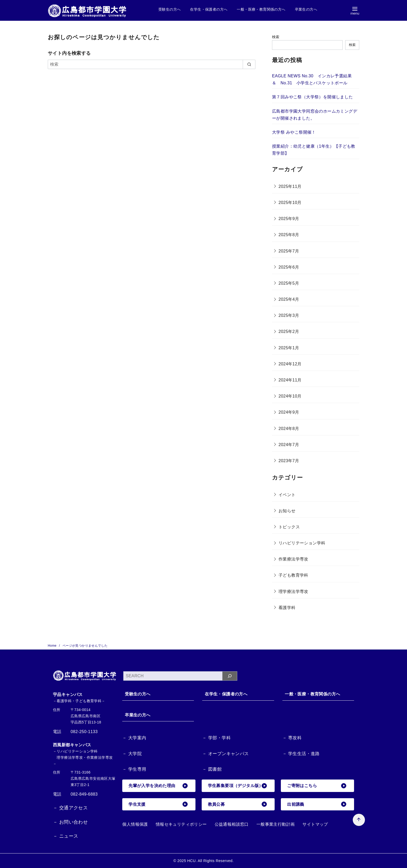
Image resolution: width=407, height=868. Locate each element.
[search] (249, 64)
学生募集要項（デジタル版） (238, 786)
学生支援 (158, 804)
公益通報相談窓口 (232, 824)
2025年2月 (289, 332)
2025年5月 (289, 283)
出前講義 (317, 804)
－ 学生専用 (134, 770)
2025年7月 (289, 251)
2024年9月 (289, 412)
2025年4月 (289, 299)
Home (53, 646)
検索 (276, 37)
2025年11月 (290, 186)
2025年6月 (289, 267)
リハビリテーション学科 (302, 543)
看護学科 (287, 608)
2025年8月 (289, 235)
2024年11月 (290, 380)
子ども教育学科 (293, 575)
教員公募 (238, 804)
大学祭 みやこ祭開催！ (294, 132)
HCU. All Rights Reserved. (210, 861)
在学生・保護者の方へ (209, 9)
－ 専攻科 (292, 738)
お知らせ (287, 511)
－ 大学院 (132, 754)
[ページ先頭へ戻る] (358, 819)
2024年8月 (289, 429)
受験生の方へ (169, 9)
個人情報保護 (135, 824)
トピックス (289, 527)
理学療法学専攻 (293, 592)
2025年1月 (289, 348)
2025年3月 (289, 315)
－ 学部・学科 (216, 738)
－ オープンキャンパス (225, 754)
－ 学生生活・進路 (301, 754)
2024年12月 (290, 364)
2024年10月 (290, 396)
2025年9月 (289, 219)
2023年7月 (289, 461)
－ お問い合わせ (70, 822)
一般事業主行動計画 (276, 824)
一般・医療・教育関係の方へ (261, 9)
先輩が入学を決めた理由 (158, 786)
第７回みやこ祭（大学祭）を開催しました (313, 97)
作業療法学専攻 (293, 559)
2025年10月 (290, 203)
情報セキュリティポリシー (181, 824)
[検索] (152, 64)
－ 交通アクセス (70, 808)
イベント (287, 495)
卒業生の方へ (306, 9)
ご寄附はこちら (317, 786)
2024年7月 (289, 445)
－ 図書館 (212, 770)
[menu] (355, 11)
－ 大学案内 (134, 738)
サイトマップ (315, 824)
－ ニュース (66, 836)
